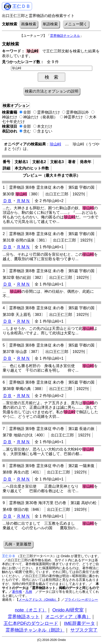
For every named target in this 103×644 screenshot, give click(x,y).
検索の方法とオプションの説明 (52, 91)
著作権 (17, 592)
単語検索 (50, 24)
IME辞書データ (79, 623)
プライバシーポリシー (81, 600)
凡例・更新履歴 (18, 544)
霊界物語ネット (24, 617)
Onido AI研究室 (68, 610)
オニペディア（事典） (68, 617)
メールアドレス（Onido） (38, 600)
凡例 (29, 592)
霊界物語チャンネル (65, 36)
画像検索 (29, 24)
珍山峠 (55, 144)
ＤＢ (7, 201)
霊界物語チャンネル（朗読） (35, 630)
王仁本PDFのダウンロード (31, 623)
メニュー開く (76, 24)
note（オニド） (31, 610)
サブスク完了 (84, 630)
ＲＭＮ (23, 201)
